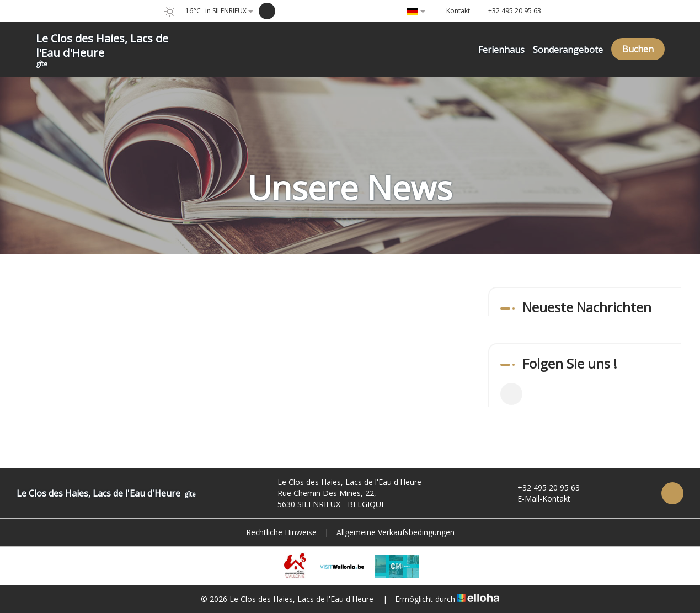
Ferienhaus (501, 50)
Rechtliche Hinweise (281, 532)
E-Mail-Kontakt (538, 499)
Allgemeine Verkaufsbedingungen (396, 532)
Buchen (638, 49)
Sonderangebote (568, 50)
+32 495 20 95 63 (542, 487)
